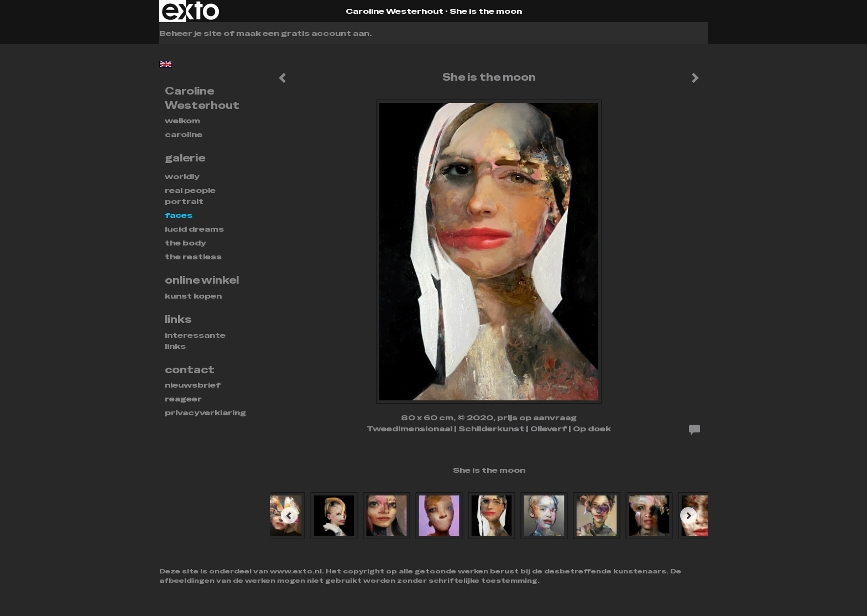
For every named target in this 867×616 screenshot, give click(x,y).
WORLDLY (182, 176)
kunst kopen (193, 296)
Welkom (182, 121)
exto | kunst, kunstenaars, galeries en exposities (190, 11)
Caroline (184, 134)
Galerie (185, 158)
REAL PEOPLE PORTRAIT (190, 196)
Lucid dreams (194, 229)
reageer (183, 399)
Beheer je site (190, 33)
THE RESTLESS (193, 257)
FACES (179, 215)
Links (178, 319)
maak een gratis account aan (303, 33)
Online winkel (202, 280)
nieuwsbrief (193, 385)
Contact (190, 370)
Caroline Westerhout (395, 11)
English (166, 64)
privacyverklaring (205, 413)
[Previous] (289, 515)
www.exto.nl (296, 571)
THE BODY (186, 243)
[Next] (688, 515)
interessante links (195, 341)
